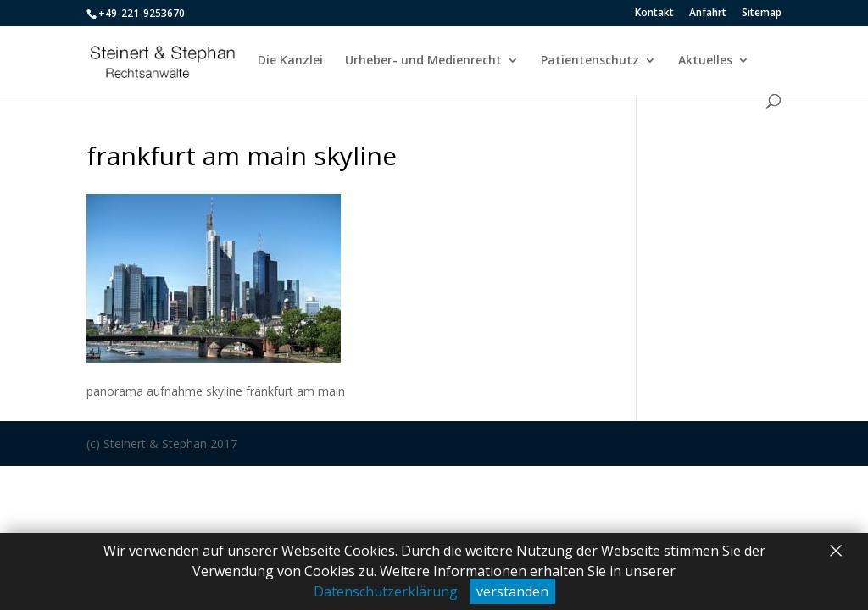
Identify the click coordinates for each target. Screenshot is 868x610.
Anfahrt (708, 14)
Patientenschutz (590, 61)
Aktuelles (705, 61)
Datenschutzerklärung (386, 591)
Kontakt (654, 14)
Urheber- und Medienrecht (423, 61)
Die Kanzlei (290, 61)
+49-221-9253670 (142, 13)
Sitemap (762, 14)
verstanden (512, 591)
